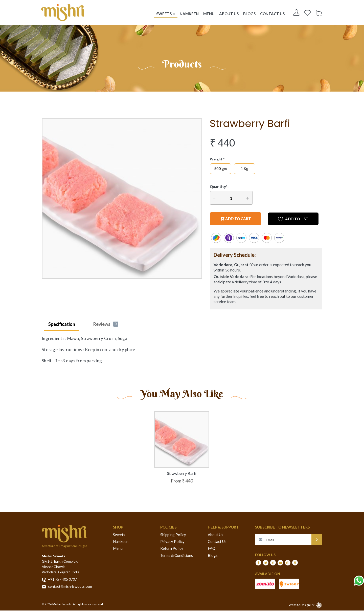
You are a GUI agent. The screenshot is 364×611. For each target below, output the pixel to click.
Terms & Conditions (177, 556)
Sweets (119, 535)
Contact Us (217, 542)
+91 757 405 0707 (59, 580)
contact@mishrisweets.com (67, 587)
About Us (215, 535)
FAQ (212, 549)
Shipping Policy (173, 535)
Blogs (251, 14)
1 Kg (245, 169)
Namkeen (121, 542)
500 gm (220, 169)
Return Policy (172, 549)
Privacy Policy (172, 542)
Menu (118, 549)
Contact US (274, 14)
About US (230, 14)
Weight (216, 160)
